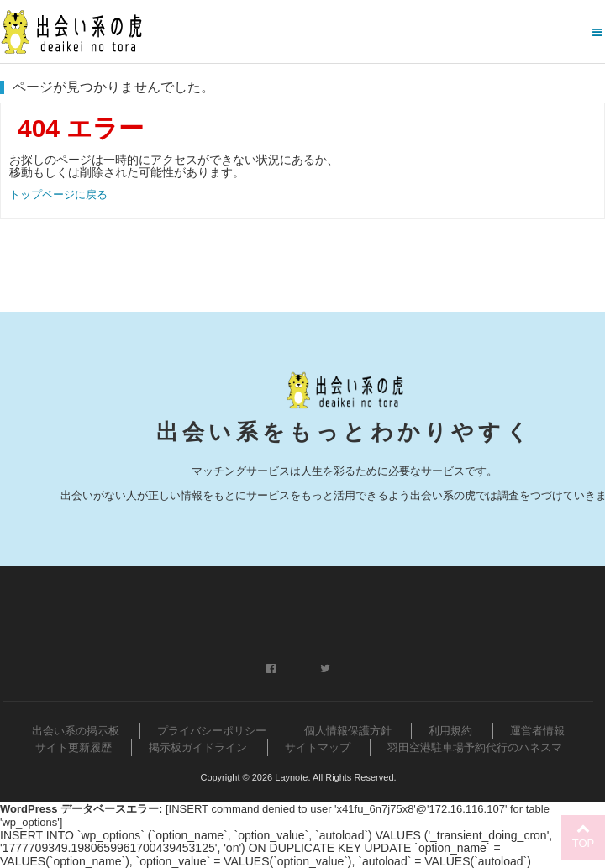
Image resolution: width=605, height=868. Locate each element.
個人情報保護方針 (348, 731)
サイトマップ (318, 747)
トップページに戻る (58, 195)
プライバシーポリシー (212, 731)
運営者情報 (537, 731)
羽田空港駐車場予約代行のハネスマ (475, 747)
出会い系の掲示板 (76, 731)
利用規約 (450, 731)
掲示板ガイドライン (198, 747)
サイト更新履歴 (74, 747)
